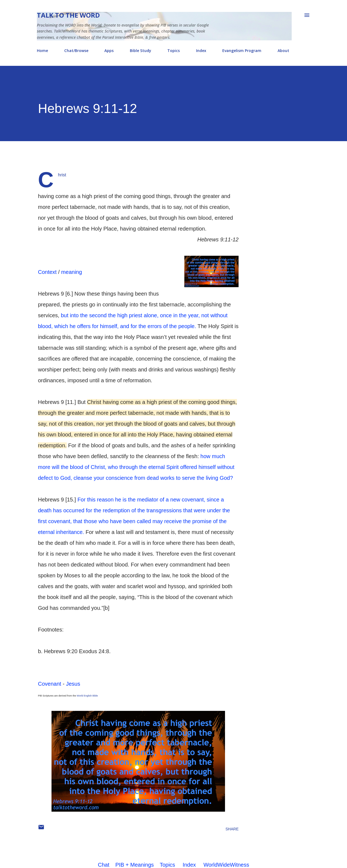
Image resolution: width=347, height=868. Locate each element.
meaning (72, 272)
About (283, 51)
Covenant (50, 684)
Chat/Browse (76, 51)
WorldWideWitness (226, 865)
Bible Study (141, 51)
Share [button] (232, 829)
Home (42, 51)
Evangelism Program (242, 51)
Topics (173, 51)
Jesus (73, 684)
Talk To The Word (68, 15)
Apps (109, 51)
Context (47, 272)
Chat (104, 865)
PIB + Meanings (135, 865)
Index (201, 51)
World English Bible (87, 696)
